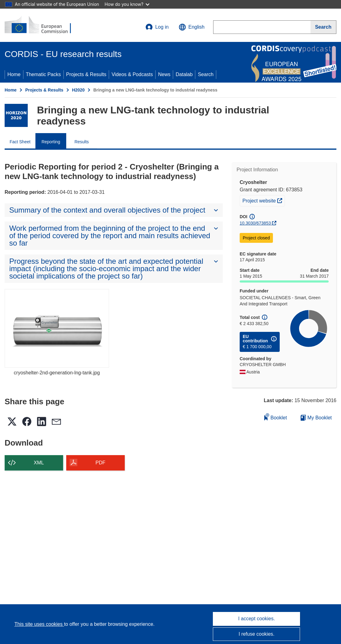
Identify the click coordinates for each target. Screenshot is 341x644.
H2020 (78, 90)
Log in (157, 27)
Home (14, 74)
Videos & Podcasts (132, 74)
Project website (264, 200)
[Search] (323, 27)
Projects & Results (86, 74)
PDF (100, 463)
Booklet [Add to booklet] (276, 417)
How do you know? (127, 4)
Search (206, 74)
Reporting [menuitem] (51, 142)
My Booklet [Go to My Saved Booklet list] (316, 418)
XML (39, 463)
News (164, 74)
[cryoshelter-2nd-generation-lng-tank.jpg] (57, 328)
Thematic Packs (43, 74)
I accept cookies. (256, 619)
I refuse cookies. (257, 634)
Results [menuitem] (82, 142)
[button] (192, 27)
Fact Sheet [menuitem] (20, 142)
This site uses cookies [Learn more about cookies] (39, 624)
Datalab (184, 74)
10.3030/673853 (255, 223)
